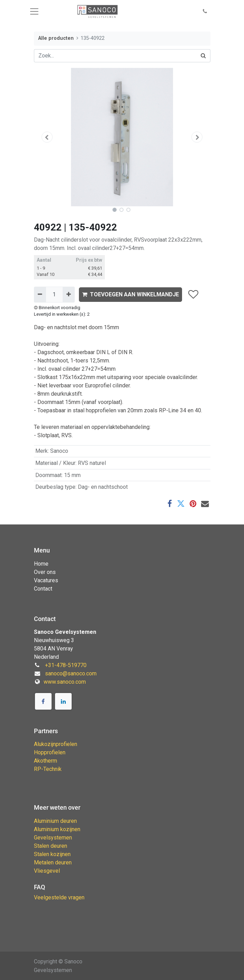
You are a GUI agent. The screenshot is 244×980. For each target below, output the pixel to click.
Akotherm (46, 761)
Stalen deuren (51, 846)
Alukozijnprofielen (56, 744)
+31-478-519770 (66, 665)
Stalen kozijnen (52, 854)
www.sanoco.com (65, 682)
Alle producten (56, 38)
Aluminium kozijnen (57, 829)
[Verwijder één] (40, 295)
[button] (205, 12)
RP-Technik (48, 769)
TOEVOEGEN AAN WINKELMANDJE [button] (130, 294)
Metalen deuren (53, 862)
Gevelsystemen (53, 838)
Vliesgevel (47, 871)
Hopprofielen (50, 752)
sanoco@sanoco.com (71, 673)
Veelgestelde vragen (59, 897)
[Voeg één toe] (69, 295)
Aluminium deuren (55, 821)
